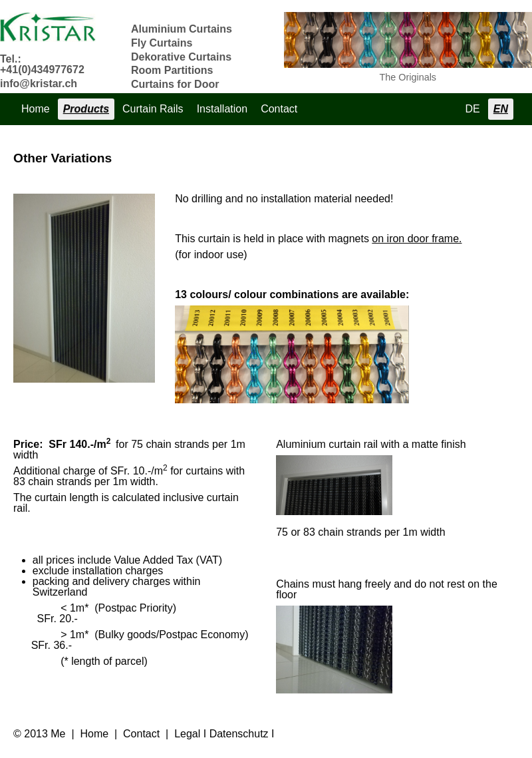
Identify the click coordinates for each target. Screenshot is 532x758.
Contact (279, 109)
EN (501, 109)
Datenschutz (239, 734)
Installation (222, 109)
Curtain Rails (153, 109)
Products (86, 109)
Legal (187, 734)
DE (473, 109)
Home (36, 109)
